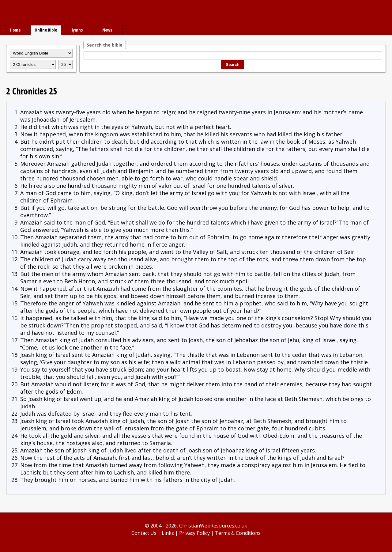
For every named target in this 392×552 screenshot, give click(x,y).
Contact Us (144, 533)
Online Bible (46, 30)
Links (168, 533)
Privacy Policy (194, 533)
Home (15, 30)
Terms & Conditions (238, 533)
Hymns (77, 30)
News (107, 30)
